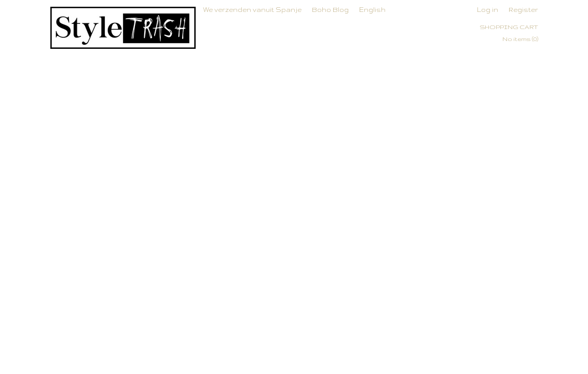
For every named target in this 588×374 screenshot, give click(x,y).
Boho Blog (330, 10)
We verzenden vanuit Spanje (252, 10)
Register (523, 10)
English (372, 10)
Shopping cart (509, 27)
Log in (488, 10)
